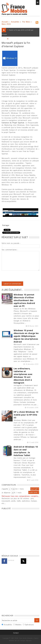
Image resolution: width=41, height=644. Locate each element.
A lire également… (12, 290)
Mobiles (18, 625)
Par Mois (26, 22)
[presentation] (20, 276)
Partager (6, 225)
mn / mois (19, 489)
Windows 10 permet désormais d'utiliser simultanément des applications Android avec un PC (24, 300)
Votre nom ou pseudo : (11, 243)
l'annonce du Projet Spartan (13, 123)
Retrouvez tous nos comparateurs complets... (20, 496)
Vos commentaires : (10, 250)
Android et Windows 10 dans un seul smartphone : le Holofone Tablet (26, 451)
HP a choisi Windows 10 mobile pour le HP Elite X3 (26, 415)
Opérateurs (29, 625)
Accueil (5, 22)
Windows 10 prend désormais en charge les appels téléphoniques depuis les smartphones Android (26, 336)
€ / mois (18, 493)
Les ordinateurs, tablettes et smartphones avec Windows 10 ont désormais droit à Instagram (23, 376)
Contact (16, 633)
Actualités (15, 22)
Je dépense (6, 493)
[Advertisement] (20, 531)
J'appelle (5, 489)
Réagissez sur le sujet (15, 237)
